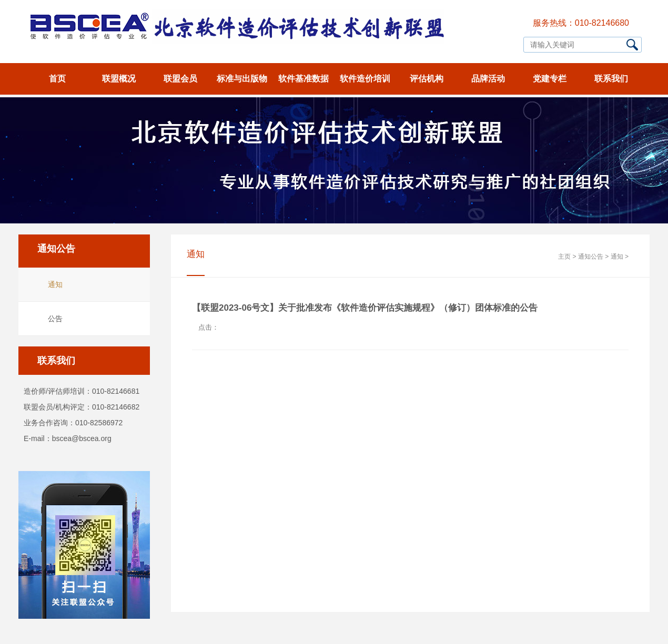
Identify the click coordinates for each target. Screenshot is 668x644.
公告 (55, 319)
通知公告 (591, 257)
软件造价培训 (365, 79)
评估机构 (427, 79)
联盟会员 (180, 79)
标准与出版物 (242, 79)
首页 (57, 79)
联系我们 (611, 79)
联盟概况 (119, 79)
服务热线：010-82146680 (581, 23)
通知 (55, 284)
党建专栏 (550, 79)
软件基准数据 (303, 79)
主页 (564, 257)
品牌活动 (488, 79)
